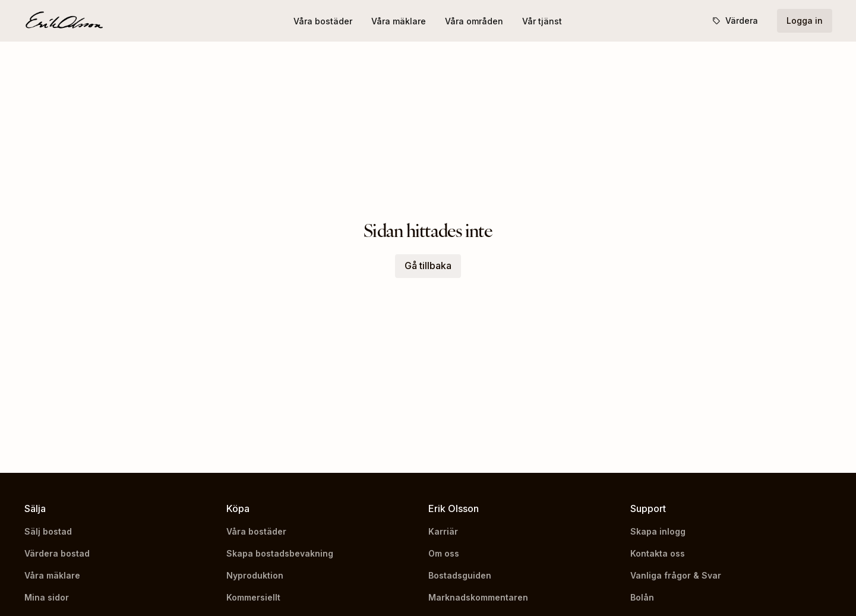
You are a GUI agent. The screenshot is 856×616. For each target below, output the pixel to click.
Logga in (805, 20)
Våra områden (474, 21)
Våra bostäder (323, 21)
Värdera (735, 20)
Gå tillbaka (428, 266)
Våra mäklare (399, 21)
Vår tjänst (542, 21)
